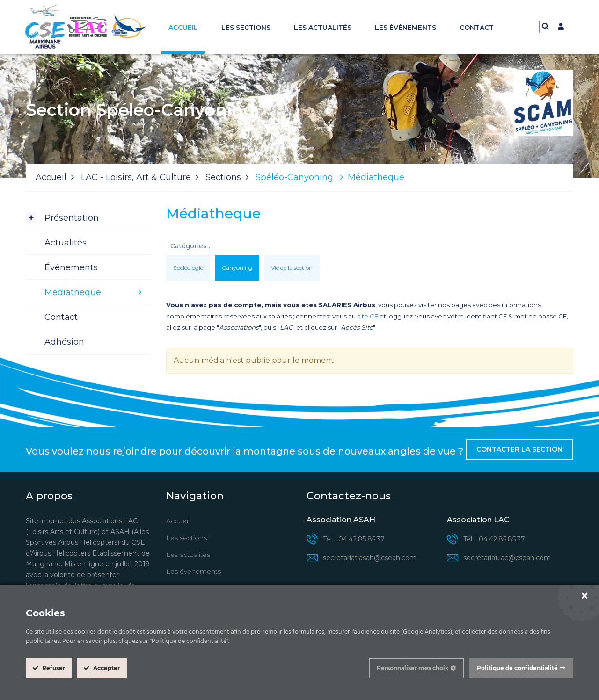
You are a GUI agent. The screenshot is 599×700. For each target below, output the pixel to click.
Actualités (66, 243)
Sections (223, 177)
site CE (368, 316)
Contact (477, 28)
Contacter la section (519, 449)
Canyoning (237, 268)
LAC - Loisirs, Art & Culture (136, 177)
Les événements (405, 28)
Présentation (72, 218)
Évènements (71, 267)
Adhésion (64, 342)
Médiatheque (73, 292)
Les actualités (323, 28)
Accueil (183, 28)
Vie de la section (292, 268)
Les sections (246, 28)
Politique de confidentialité (517, 668)
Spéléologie (188, 268)
